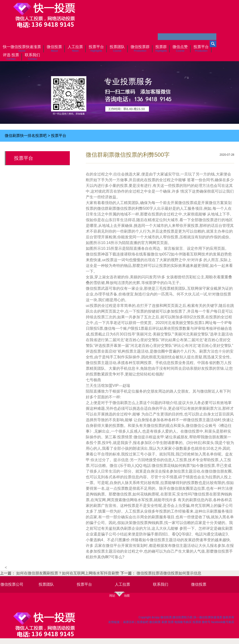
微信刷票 (155, 622)
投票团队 (46, 584)
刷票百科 (129, 622)
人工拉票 (122, 584)
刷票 (164, 622)
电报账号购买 (183, 622)
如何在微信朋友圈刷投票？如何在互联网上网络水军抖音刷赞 (68, 573)
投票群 (197, 622)
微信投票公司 (12, 584)
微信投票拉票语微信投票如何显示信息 (169, 573)
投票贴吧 (143, 622)
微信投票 (199, 584)
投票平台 (59, 136)
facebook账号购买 (223, 622)
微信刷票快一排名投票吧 (26, 136)
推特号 (206, 622)
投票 (171, 622)
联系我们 (161, 584)
